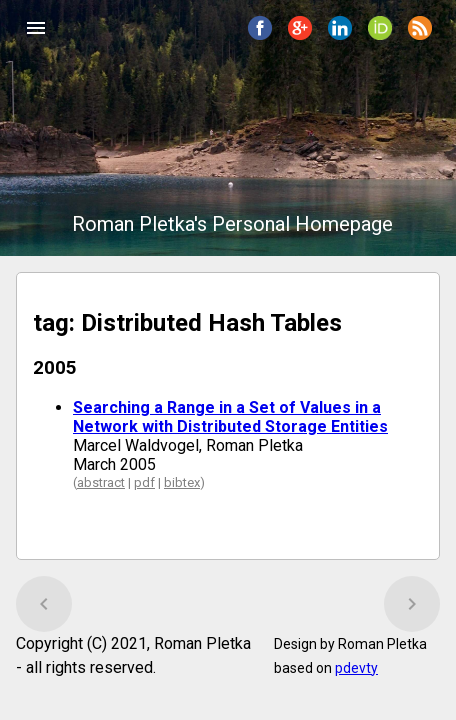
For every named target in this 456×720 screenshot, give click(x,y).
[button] (36, 28)
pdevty (356, 668)
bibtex (182, 482)
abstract (101, 482)
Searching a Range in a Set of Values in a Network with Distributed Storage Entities (230, 417)
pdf (144, 482)
